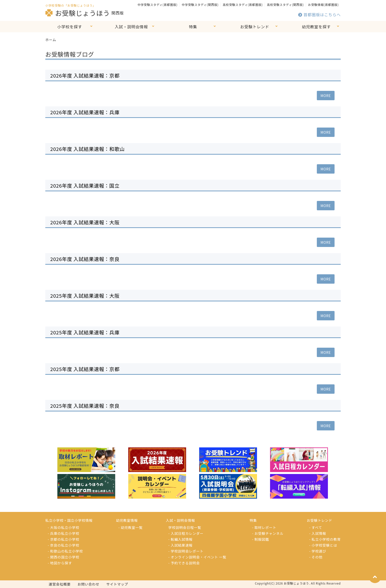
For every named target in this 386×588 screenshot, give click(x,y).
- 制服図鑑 (261, 539)
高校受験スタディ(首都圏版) (243, 5)
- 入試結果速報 (180, 545)
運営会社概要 (60, 584)
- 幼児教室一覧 (130, 527)
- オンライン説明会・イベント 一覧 (197, 557)
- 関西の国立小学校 (64, 557)
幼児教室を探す (316, 27)
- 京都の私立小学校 (64, 539)
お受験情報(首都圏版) (323, 5)
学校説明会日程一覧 (185, 527)
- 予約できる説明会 (184, 563)
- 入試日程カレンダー (186, 533)
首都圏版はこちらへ (319, 15)
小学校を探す (70, 27)
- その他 (316, 557)
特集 (193, 27)
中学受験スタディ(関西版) (200, 5)
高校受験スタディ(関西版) (285, 5)
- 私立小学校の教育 (325, 539)
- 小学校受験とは (323, 545)
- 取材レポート (264, 527)
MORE (326, 96)
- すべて (316, 527)
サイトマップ (117, 584)
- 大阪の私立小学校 (64, 527)
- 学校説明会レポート (186, 551)
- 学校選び (318, 551)
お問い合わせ (88, 584)
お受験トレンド (255, 27)
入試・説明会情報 (131, 27)
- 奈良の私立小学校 (64, 545)
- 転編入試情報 (180, 539)
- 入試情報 (318, 533)
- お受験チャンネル (268, 533)
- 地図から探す (60, 563)
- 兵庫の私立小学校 (64, 533)
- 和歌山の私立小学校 (65, 551)
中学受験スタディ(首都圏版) (158, 5)
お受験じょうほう (78, 13)
